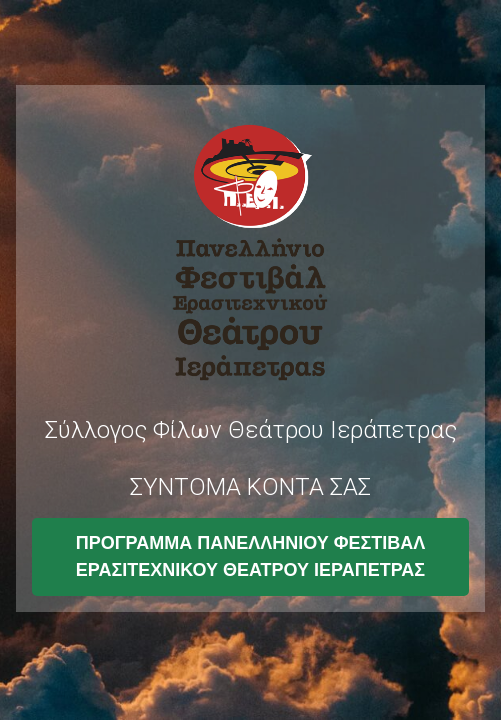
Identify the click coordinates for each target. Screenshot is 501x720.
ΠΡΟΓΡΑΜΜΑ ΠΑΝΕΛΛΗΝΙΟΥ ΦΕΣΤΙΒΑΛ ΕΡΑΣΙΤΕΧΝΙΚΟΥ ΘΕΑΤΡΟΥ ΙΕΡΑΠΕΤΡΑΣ (251, 556)
